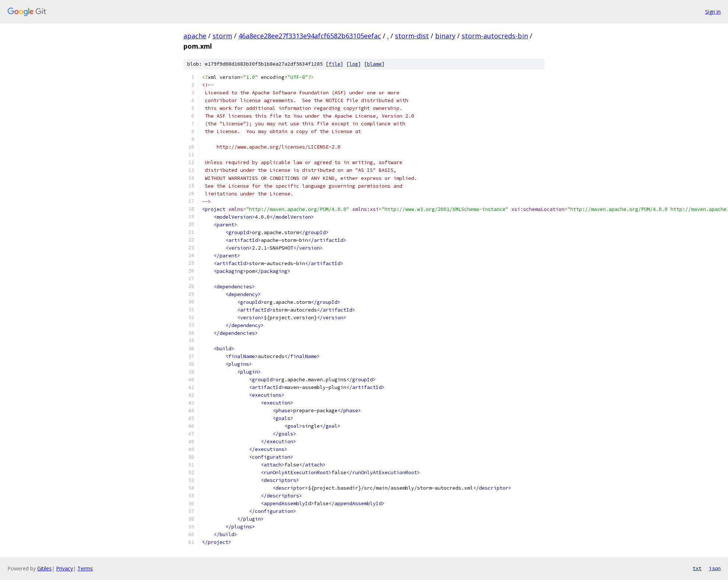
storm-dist (412, 36)
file (335, 64)
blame (374, 64)
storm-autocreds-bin (495, 36)
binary (445, 36)
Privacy (64, 568)
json (715, 568)
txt (697, 568)
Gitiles (44, 568)
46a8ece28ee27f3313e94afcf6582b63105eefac (310, 36)
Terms (85, 568)
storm (222, 36)
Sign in (713, 12)
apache (195, 36)
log (354, 64)
